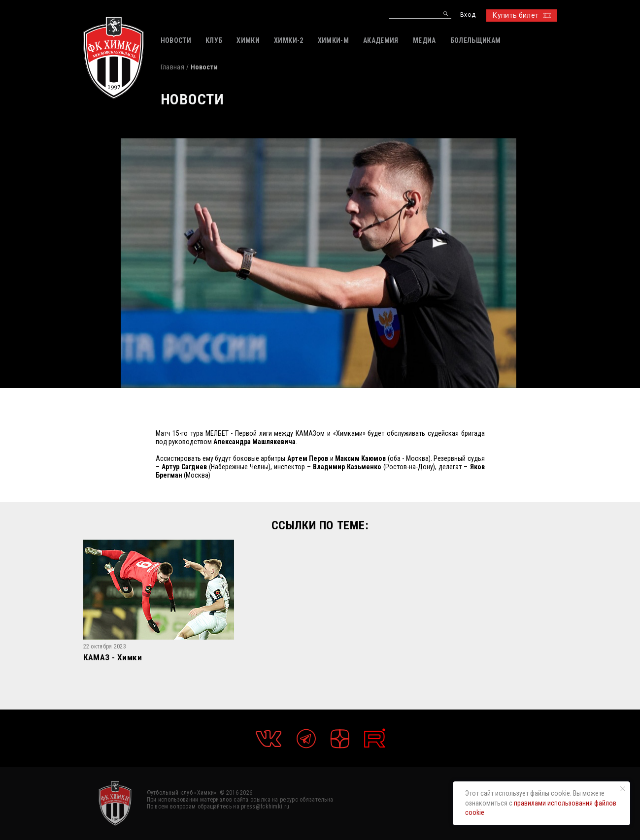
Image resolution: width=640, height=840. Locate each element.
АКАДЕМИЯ (381, 40)
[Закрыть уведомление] (623, 789)
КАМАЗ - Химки (113, 658)
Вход (468, 15)
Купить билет (522, 15)
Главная (172, 67)
